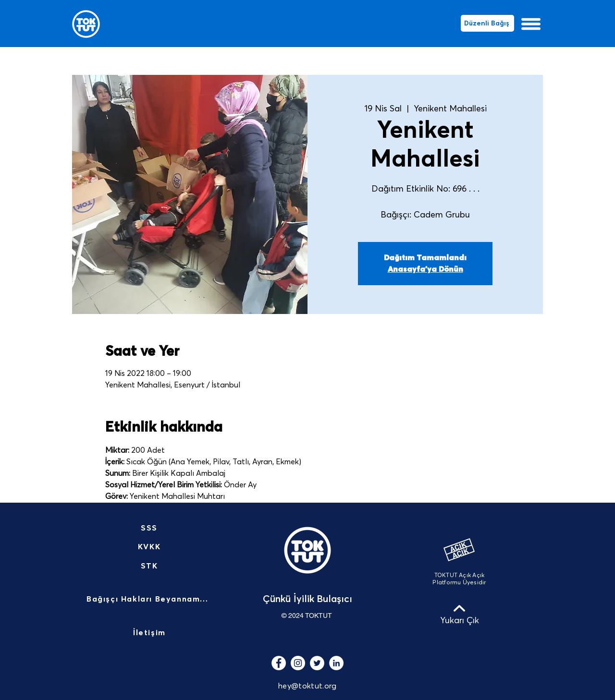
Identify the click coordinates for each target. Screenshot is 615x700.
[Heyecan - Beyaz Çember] (317, 663)
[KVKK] (150, 547)
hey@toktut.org (307, 686)
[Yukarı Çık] (459, 614)
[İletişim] (150, 633)
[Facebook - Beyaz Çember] (279, 663)
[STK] (150, 566)
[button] (531, 24)
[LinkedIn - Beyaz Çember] (336, 663)
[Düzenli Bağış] (487, 23)
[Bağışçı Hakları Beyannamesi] (150, 600)
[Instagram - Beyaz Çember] (298, 663)
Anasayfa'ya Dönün (425, 269)
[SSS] (150, 528)
